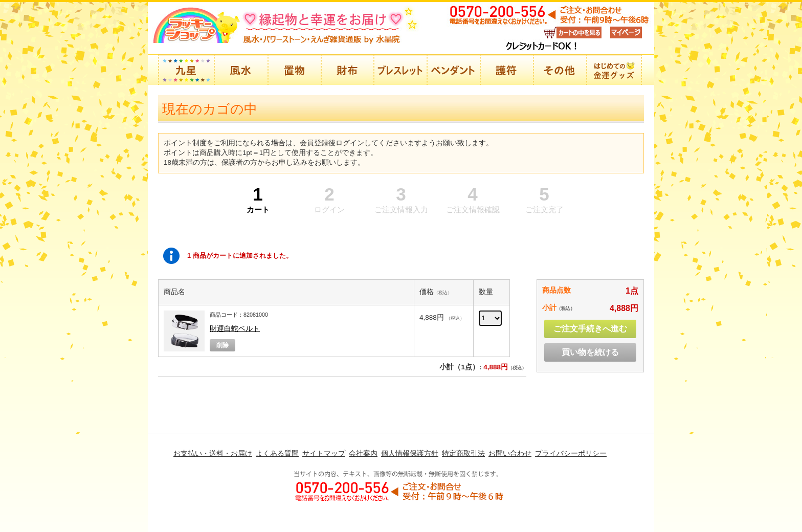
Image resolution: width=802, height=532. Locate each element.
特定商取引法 (463, 453)
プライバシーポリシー (571, 453)
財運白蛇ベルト (235, 329)
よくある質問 (277, 453)
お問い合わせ (510, 453)
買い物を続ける (590, 352)
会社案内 (363, 453)
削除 (222, 345)
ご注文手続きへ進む (590, 329)
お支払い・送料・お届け (213, 453)
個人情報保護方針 (410, 453)
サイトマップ (324, 453)
